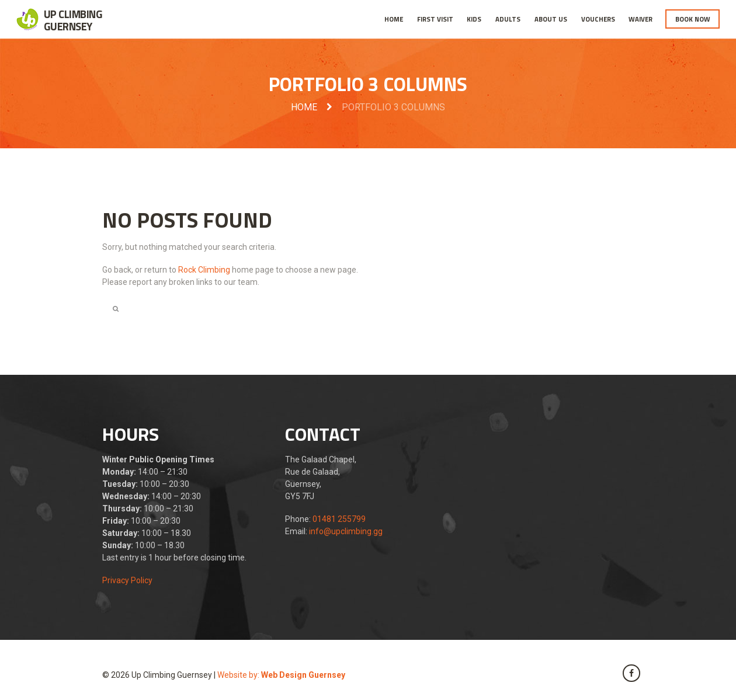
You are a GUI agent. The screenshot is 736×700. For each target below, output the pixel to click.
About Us (551, 19)
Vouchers (598, 19)
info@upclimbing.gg (346, 531)
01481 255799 (339, 519)
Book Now (693, 19)
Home (394, 19)
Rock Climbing (204, 270)
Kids (474, 19)
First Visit (435, 19)
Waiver (640, 19)
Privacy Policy (127, 580)
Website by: (281, 675)
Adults (508, 19)
